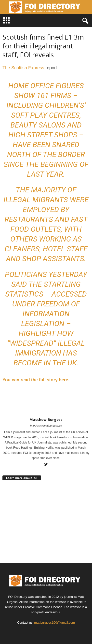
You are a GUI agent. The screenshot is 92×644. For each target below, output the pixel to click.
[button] (84, 21)
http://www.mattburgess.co (46, 426)
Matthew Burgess (46, 419)
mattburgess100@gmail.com (54, 623)
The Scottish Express (23, 68)
